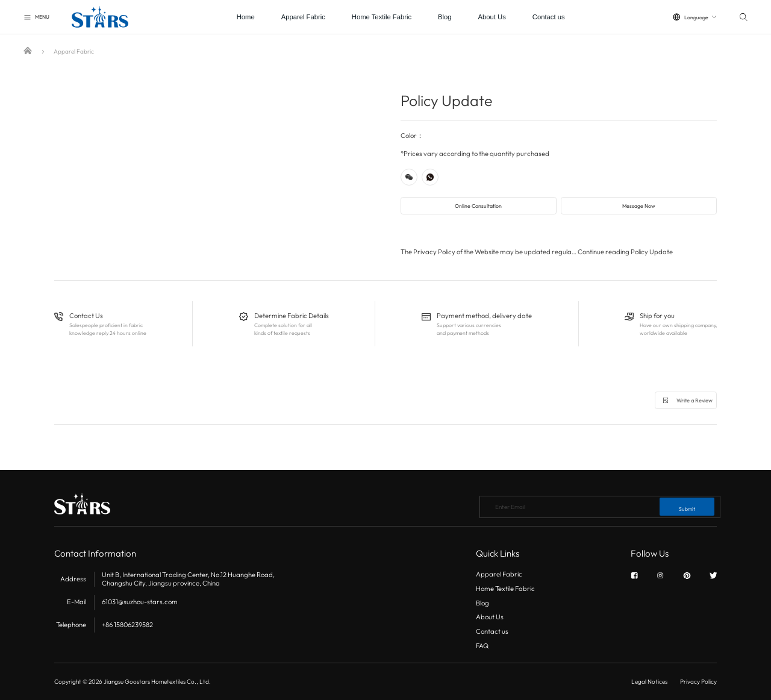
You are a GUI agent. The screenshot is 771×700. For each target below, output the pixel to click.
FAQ (482, 646)
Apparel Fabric (303, 17)
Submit (687, 509)
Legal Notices (649, 682)
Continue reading (625, 252)
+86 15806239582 (127, 625)
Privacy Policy (698, 682)
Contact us (549, 17)
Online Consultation (478, 206)
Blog (445, 17)
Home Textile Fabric (382, 17)
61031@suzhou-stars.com (140, 602)
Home (246, 17)
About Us (492, 17)
